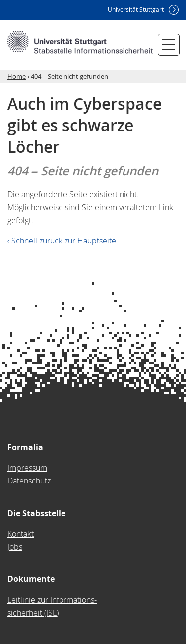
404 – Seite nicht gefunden (69, 76)
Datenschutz (29, 481)
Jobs (15, 547)
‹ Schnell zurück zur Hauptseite (62, 241)
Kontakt (21, 534)
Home (17, 76)
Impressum (27, 468)
